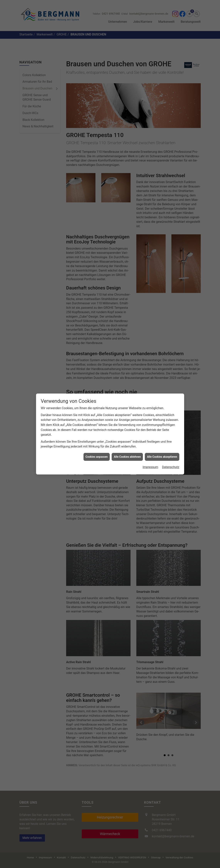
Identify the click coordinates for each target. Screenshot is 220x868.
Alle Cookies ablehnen (127, 455)
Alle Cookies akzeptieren (162, 455)
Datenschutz (171, 466)
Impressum (150, 466)
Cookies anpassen (97, 455)
